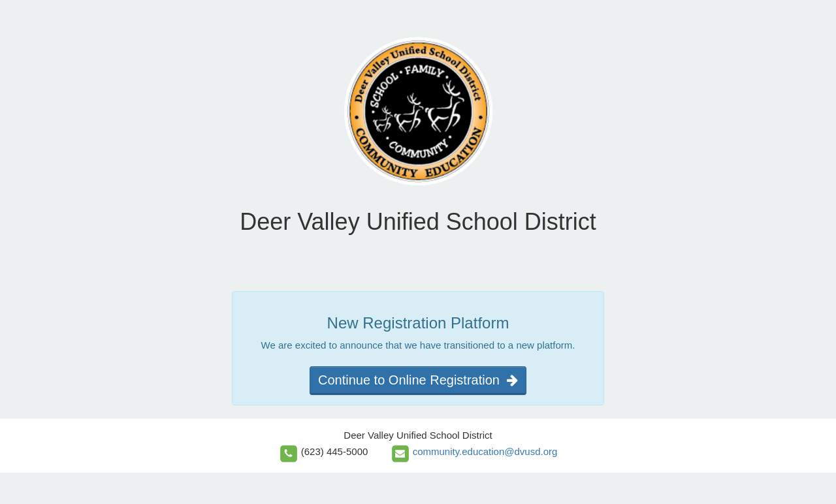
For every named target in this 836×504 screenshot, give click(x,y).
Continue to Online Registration (418, 380)
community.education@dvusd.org (485, 451)
